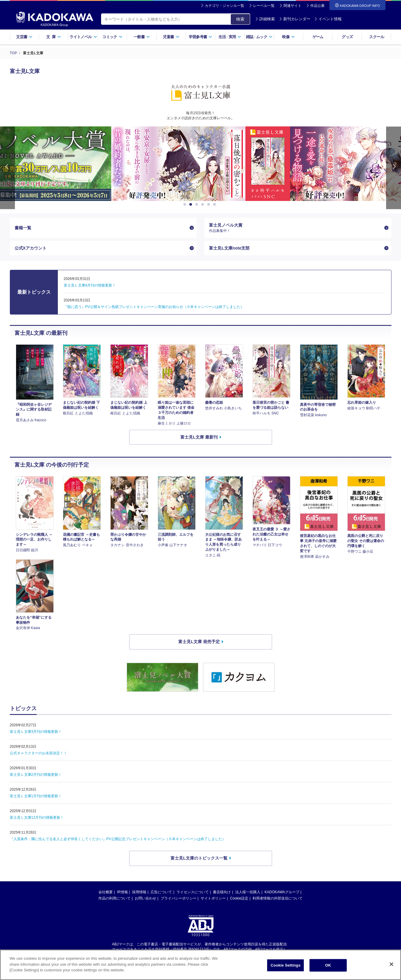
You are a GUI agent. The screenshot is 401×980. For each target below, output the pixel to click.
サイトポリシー (213, 898)
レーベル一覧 (264, 6)
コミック (112, 37)
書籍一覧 (23, 228)
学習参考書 (201, 37)
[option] (197, 164)
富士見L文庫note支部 (229, 248)
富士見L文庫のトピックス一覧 (199, 858)
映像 (288, 37)
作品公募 (318, 6)
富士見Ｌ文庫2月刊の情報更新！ (36, 775)
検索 (240, 19)
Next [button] (394, 168)
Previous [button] (7, 168)
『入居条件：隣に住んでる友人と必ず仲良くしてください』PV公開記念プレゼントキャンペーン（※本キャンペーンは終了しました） (118, 839)
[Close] (391, 964)
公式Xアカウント (31, 248)
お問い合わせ (145, 898)
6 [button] (216, 205)
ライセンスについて (193, 892)
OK (328, 965)
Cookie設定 (239, 898)
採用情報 (139, 892)
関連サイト (292, 6)
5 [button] (210, 205)
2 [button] (192, 205)
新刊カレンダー (295, 19)
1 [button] (186, 205)
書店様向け (222, 892)
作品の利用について (114, 898)
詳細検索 (265, 19)
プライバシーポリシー (179, 898)
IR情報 (123, 892)
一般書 (142, 37)
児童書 (171, 37)
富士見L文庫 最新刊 (199, 437)
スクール (376, 37)
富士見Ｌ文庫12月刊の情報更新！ (37, 818)
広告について (161, 892)
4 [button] (204, 205)
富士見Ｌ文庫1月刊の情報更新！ (36, 796)
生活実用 (230, 37)
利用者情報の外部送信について (278, 898)
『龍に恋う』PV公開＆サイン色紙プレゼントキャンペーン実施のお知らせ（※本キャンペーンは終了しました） (154, 307)
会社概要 (106, 892)
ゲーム (318, 37)
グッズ (347, 37)
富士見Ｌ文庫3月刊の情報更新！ (36, 732)
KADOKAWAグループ (282, 892)
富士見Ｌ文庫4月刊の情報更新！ (90, 285)
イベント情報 (328, 19)
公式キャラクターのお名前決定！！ (38, 753)
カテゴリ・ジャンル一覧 (225, 6)
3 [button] (198, 205)
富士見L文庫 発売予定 (199, 642)
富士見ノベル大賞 (295, 228)
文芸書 (24, 37)
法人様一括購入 (248, 892)
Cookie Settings (286, 965)
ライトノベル (83, 37)
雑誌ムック (259, 37)
